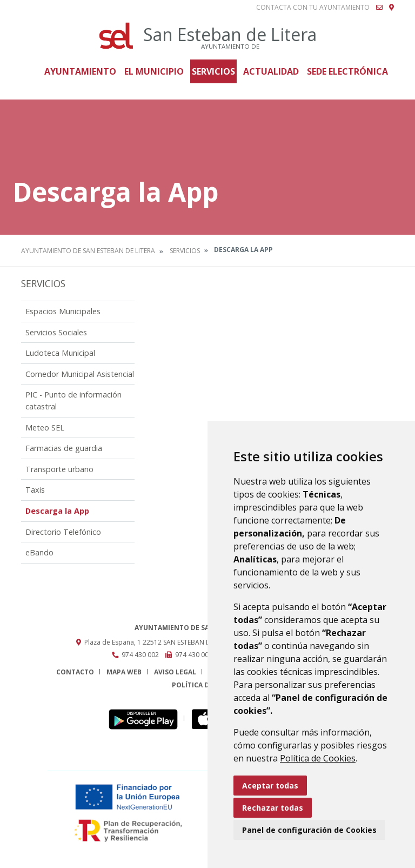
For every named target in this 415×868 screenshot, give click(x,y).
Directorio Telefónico (63, 532)
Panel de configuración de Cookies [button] (309, 830)
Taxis (35, 490)
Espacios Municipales (63, 311)
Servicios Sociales (56, 332)
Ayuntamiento (80, 71)
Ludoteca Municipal (60, 353)
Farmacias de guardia (64, 448)
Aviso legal (175, 672)
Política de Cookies (318, 758)
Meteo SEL (45, 428)
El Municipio (154, 71)
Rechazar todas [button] (273, 808)
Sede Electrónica (347, 71)
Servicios (213, 71)
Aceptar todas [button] (270, 786)
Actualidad (271, 71)
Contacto (75, 672)
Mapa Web (124, 672)
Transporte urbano (59, 469)
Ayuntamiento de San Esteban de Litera (88, 251)
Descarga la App (57, 511)
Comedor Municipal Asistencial (80, 374)
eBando (39, 552)
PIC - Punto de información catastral (73, 400)
